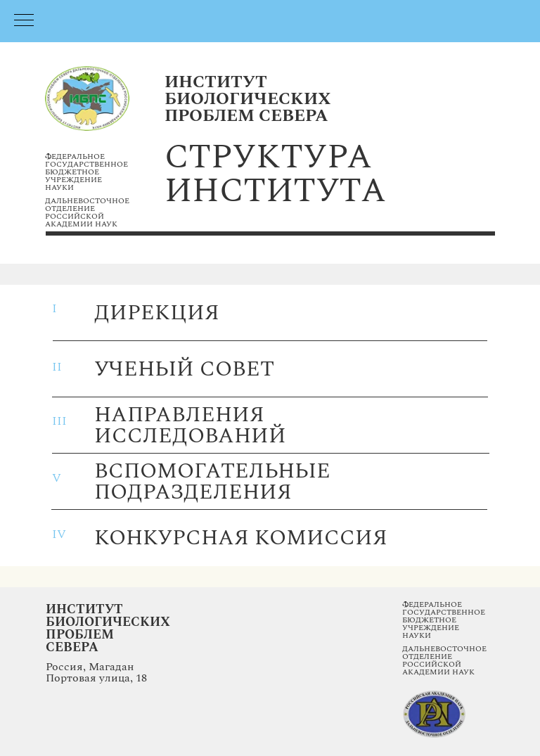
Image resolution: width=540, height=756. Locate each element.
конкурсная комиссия (241, 538)
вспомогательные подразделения (212, 482)
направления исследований (190, 425)
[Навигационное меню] (24, 21)
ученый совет (184, 369)
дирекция (157, 313)
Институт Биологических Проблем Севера (108, 628)
